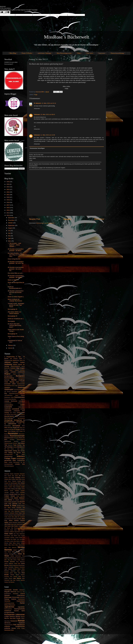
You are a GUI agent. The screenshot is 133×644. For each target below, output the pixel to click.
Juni (10, 233)
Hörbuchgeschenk (13, 393)
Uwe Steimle (17, 578)
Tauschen (10, 445)
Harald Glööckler (17, 515)
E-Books (23, 382)
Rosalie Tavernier (10, 562)
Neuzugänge (16, 426)
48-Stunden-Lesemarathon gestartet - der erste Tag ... (16, 263)
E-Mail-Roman (21, 595)
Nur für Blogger (16, 429)
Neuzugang (11, 321)
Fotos (13, 386)
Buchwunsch (22, 378)
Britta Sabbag (11, 489)
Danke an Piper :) (13, 280)
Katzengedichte (8, 609)
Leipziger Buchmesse (11, 401)
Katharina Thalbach (9, 532)
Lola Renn (7, 541)
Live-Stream (7, 414)
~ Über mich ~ (90, 53)
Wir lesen (20, 454)
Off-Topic (23, 429)
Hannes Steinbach (9, 515)
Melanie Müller (8, 543)
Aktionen (8, 362)
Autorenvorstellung (15, 366)
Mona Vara (7, 548)
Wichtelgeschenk (8, 454)
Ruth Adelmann (20, 562)
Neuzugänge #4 (12, 334)
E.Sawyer (22, 500)
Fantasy (7, 599)
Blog (18, 368)
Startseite (67, 219)
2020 (8, 197)
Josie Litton (14, 524)
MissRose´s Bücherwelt (66, 37)
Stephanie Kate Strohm (18, 571)
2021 (8, 195)
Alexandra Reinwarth (19, 474)
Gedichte (14, 599)
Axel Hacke (16, 485)
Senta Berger (21, 565)
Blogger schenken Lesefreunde (15, 372)
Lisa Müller (13, 539)
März (10, 241)
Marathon (22, 414)
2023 (8, 189)
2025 (8, 184)
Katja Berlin (17, 532)
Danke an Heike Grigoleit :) (16, 297)
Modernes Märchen (15, 617)
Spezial (23, 441)
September (12, 225)
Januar (10, 348)
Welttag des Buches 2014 (17, 453)
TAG (6, 445)
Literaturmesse (21, 413)
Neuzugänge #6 (12, 309)
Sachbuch (22, 623)
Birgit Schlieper (17, 487)
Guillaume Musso (14, 513)
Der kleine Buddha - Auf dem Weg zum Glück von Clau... (16, 255)
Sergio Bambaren (9, 567)
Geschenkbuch (21, 601)
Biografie (7, 592)
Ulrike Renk (21, 576)
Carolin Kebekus (14, 491)
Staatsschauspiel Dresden (11, 443)
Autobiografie (8, 590)
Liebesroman (20, 614)
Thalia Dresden (17, 445)
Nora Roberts (16, 552)
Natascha (14, 548)
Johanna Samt (21, 522)
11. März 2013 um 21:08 (48, 135)
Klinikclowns (7, 397)
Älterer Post (99, 219)
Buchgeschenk (8, 376)
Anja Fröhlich (12, 479)
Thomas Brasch (15, 575)
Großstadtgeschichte (9, 603)
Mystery (23, 617)
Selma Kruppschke (14, 565)
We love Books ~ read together (15, 449)
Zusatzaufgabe (21, 459)
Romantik (16, 438)
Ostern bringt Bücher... (14, 259)
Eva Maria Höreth (10, 508)
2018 (8, 202)
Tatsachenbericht (8, 625)
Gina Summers (15, 511)
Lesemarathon (9, 405)
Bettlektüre (13, 368)
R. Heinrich (37, 103)
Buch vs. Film (19, 374)
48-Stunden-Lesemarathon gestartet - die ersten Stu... (16, 269)
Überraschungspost (9, 466)
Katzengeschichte (19, 609)
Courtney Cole (9, 498)
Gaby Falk (7, 511)
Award (23, 366)
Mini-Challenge (8, 418)
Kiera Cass (9, 534)
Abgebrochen (16, 360)
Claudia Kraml (13, 494)
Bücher (14, 380)
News (23, 426)
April (10, 238)
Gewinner (21, 387)
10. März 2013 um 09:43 (48, 114)
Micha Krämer (16, 543)
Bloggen (22, 368)
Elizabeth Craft (16, 502)
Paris (6, 431)
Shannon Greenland (20, 567)
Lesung (7, 413)
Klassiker (16, 611)
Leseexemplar (21, 403)
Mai (9, 236)
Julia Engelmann (21, 524)
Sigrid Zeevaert (8, 569)
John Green (8, 524)
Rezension (13, 433)
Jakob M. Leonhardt (20, 517)
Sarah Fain (17, 563)
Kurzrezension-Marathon (10, 399)
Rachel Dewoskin (12, 558)
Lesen (22, 405)
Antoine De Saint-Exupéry (11, 483)
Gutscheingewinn (18, 390)
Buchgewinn (20, 376)
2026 (8, 182)
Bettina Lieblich (8, 487)
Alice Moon (15, 476)
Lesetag (23, 409)
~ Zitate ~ (79, 53)
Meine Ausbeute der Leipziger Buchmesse (15, 300)
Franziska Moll (21, 508)
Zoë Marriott (11, 582)
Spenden (16, 441)
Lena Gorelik (21, 536)
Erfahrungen (8, 597)
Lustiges (7, 617)
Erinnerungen (16, 597)
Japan (17, 395)
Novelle (18, 618)
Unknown (37, 114)
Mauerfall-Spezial (9, 416)
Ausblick (22, 362)
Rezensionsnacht (9, 438)
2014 (8, 213)
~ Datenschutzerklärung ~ (117, 53)
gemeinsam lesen (10, 460)
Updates (15, 447)
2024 (8, 187)
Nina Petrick (8, 552)
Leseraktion (22, 407)
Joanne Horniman (13, 522)
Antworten (37, 109)
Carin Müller (18, 489)
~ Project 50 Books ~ (27, 53)
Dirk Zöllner (8, 500)
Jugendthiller (21, 607)
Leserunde (8, 409)
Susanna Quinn (9, 573)
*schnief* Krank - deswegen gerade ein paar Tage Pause (16, 305)
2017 (8, 205)
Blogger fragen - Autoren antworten (15, 370)
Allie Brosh (22, 476)
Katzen (23, 395)
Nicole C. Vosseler (19, 550)
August (10, 228)
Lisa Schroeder (21, 539)
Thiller (15, 625)
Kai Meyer (7, 528)
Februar (11, 345)
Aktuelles (15, 362)
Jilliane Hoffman (14, 521)
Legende (23, 399)
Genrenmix (7, 601)
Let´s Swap (13, 413)
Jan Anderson (8, 519)
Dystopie (7, 595)
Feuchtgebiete (8, 386)
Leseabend (22, 401)
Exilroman (22, 597)
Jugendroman (9, 607)
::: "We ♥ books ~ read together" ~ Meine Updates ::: (14, 245)
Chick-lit (23, 594)
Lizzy (12, 414)
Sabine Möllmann (9, 563)
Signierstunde (8, 441)
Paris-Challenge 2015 (13, 431)
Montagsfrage (9, 420)
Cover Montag (9, 382)
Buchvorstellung (9, 378)
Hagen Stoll (22, 513)
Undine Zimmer (8, 578)
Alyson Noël (8, 478)
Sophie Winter (17, 569)
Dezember (11, 218)
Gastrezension (21, 386)
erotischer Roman (10, 628)
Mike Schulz (12, 545)
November (11, 220)
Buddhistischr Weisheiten (11, 594)
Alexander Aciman (9, 474)
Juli (9, 231)
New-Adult (13, 618)
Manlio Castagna (21, 541)
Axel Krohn (22, 485)
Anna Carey (19, 479)
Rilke (6, 560)
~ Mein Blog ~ (13, 53)
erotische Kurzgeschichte (15, 626)
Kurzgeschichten (9, 613)
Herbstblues (14, 392)
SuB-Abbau (21, 443)
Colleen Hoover (10, 496)
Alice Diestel (8, 476)
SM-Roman (7, 623)
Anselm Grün (21, 481)
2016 (8, 208)
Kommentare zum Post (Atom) (45, 223)
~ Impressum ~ (102, 53)
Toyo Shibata (14, 576)
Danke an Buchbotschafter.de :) (15, 288)
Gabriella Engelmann (19, 509)
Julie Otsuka (14, 526)
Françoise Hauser (9, 509)
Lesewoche (8, 411)
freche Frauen (21, 628)
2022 (8, 192)
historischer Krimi (9, 630)
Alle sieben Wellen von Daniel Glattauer (14, 313)
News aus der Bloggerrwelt (12, 427)
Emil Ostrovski (13, 504)
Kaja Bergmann (15, 528)
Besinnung (7, 368)
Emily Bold (22, 504)
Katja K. (23, 532)
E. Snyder (16, 500)
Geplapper (7, 388)
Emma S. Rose (10, 505)
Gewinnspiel (9, 389)
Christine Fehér (14, 492)
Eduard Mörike (8, 502)
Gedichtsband (21, 599)
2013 (8, 215)
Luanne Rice (13, 541)
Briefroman (13, 592)
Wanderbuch (21, 447)
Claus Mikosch (21, 494)
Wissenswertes (8, 456)
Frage (36, 95)
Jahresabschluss (8, 395)
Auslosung (8, 364)
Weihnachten (8, 451)
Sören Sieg (17, 573)
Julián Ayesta (21, 526)
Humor (22, 603)
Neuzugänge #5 (12, 316)
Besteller (16, 590)
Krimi (23, 611)
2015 (8, 210)
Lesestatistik (16, 409)
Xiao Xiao (13, 580)
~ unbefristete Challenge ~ (44, 53)
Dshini (17, 382)
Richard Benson (21, 558)
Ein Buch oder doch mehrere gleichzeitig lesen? (14, 325)
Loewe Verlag (17, 414)
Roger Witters (21, 560)
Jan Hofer (14, 519)
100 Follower (14, 359)
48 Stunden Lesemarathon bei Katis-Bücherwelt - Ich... (16, 292)
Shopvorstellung (21, 440)
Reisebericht (14, 621)
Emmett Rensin (21, 506)
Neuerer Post (35, 219)
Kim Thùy (16, 534)
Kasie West (13, 530)
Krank (12, 397)
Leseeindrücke (8, 403)
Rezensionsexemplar (17, 436)
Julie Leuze (8, 526)
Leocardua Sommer (9, 537)
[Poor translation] (7, 12)
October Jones (13, 554)
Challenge (22, 380)
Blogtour (7, 374)
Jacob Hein (11, 517)
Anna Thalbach (12, 481)
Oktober (11, 223)
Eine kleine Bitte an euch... (16, 273)
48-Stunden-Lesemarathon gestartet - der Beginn (16, 276)
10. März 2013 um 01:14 (49, 103)
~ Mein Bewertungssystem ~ (64, 53)
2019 (8, 200)
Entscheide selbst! (10, 384)
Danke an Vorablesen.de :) (16, 319)
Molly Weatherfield (20, 545)
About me (22, 360)
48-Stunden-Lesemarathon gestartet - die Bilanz (16, 250)
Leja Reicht (14, 536)
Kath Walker (21, 530)
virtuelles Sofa (20, 464)
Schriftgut (12, 440)
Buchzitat (7, 380)
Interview (22, 393)
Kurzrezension (20, 397)
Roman (21, 621)
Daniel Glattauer (19, 498)
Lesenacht (8, 407)
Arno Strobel (21, 483)
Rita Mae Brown (12, 560)
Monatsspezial (21, 418)
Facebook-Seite (21, 384)
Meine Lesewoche (20, 416)
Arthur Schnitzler (8, 485)
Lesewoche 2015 (19, 411)
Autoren (15, 365)
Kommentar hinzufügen (37, 148)
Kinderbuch (8, 611)
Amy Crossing (16, 478)
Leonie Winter (19, 537)
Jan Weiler (19, 519)
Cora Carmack (21, 496)
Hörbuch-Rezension (10, 605)
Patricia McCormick (16, 556)
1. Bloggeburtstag (10, 357)
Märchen (7, 618)
